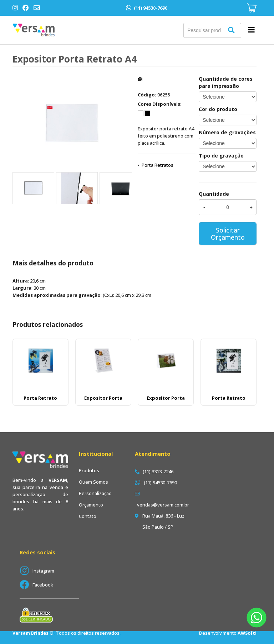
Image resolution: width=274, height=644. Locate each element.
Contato (88, 516)
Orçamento (91, 505)
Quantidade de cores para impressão (226, 82)
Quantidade (214, 194)
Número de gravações (227, 132)
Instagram (43, 571)
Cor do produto (218, 109)
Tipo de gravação (221, 156)
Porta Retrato (40, 398)
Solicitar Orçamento (228, 234)
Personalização (95, 493)
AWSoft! (247, 633)
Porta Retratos (158, 165)
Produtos (89, 470)
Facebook (43, 585)
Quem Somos (93, 482)
